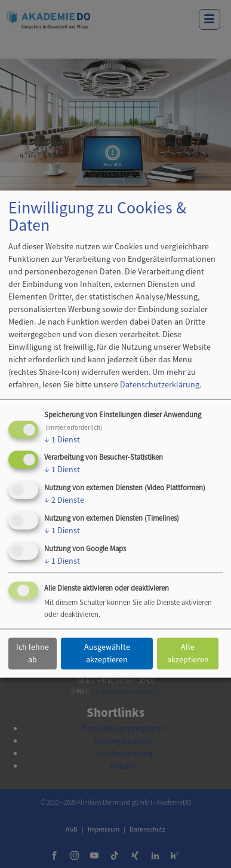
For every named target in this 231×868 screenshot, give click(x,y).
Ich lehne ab (33, 653)
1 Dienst (62, 439)
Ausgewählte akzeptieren (107, 653)
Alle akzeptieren (188, 653)
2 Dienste (64, 500)
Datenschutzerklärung (160, 384)
